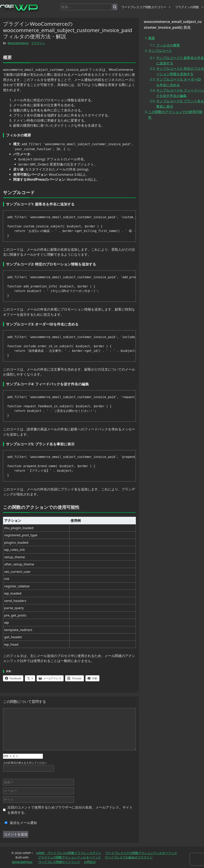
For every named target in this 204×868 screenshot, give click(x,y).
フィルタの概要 (168, 45)
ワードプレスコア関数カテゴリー (146, 7)
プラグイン (38, 43)
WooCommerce (18, 43)
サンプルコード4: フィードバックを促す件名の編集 (180, 93)
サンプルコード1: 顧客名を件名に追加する (180, 60)
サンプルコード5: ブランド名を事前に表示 (180, 104)
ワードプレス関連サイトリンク (59, 862)
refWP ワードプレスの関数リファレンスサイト (69, 853)
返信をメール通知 (20, 823)
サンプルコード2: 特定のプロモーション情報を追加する (180, 71)
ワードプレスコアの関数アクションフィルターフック (141, 853)
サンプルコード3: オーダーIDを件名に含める (178, 82)
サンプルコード (160, 51)
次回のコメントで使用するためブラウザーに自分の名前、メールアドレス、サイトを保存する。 (70, 810)
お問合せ (90, 862)
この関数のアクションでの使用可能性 (175, 114)
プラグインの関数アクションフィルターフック (69, 857)
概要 (152, 38)
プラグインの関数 (190, 7)
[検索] (115, 7)
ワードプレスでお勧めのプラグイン (129, 857)
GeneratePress (22, 862)
